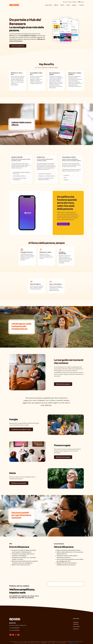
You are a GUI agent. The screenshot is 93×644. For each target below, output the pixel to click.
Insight (75, 5)
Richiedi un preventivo (19, 483)
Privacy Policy (76, 626)
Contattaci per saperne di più (21, 429)
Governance (76, 628)
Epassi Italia (49, 5)
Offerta (62, 5)
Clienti (68, 5)
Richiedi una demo (63, 224)
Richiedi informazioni (63, 384)
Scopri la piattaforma (18, 46)
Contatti (82, 5)
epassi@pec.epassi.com (73, 642)
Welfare (56, 5)
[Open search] (75, 2)
